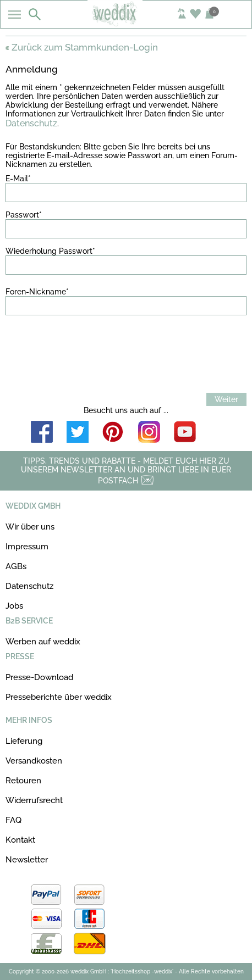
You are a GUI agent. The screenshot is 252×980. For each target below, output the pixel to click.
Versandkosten (34, 761)
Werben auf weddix (43, 642)
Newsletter (27, 860)
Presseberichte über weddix (59, 697)
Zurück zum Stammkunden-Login (82, 47)
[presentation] (89, 349)
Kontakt (20, 840)
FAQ (13, 820)
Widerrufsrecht (34, 800)
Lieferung (24, 741)
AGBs (16, 566)
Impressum (27, 547)
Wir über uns (30, 527)
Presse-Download (39, 677)
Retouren (23, 781)
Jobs (14, 606)
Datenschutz (31, 123)
